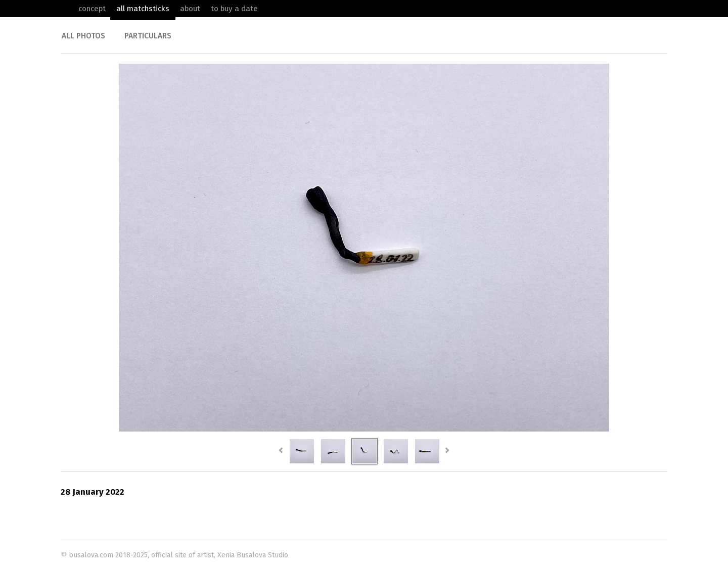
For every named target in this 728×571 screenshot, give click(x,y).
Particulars (148, 36)
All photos (83, 36)
